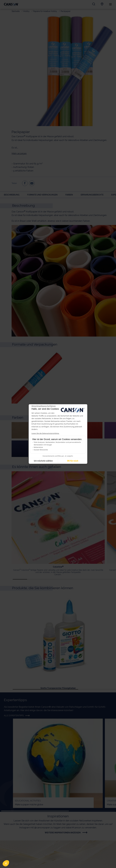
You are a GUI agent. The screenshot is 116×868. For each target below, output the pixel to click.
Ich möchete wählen (43, 461)
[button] (6, 863)
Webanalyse (38, 447)
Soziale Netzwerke (41, 450)
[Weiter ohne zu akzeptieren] (44, 406)
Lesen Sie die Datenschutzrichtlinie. (45, 433)
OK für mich (73, 461)
